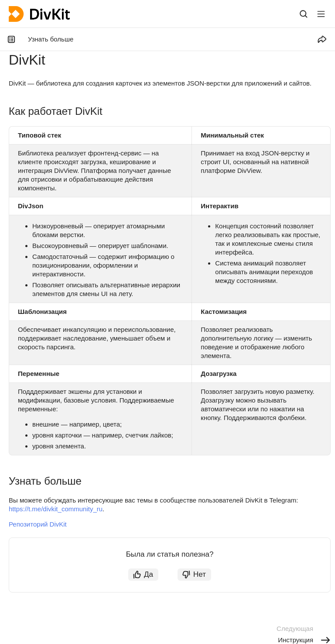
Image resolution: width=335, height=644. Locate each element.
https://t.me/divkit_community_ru (56, 509)
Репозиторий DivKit (38, 524)
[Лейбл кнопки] (321, 14)
